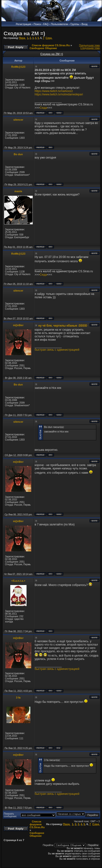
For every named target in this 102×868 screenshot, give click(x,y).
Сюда (43, 108)
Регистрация (23, 24)
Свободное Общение (43, 48)
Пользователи (59, 24)
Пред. (22, 38)
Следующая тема (90, 48)
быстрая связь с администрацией (57, 350)
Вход (84, 24)
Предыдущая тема (89, 45)
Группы (75, 24)
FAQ (46, 24)
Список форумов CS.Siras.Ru (51, 45)
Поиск (37, 24)
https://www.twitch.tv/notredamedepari (59, 94)
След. (49, 38)
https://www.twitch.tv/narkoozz (54, 91)
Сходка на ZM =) (24, 33)
